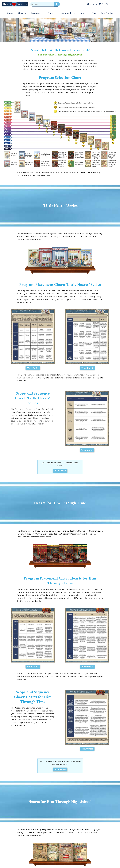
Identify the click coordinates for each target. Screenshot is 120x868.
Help (83, 13)
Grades (52, 13)
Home (10, 13)
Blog (94, 13)
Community (68, 13)
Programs (37, 13)
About (22, 13)
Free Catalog (107, 13)
